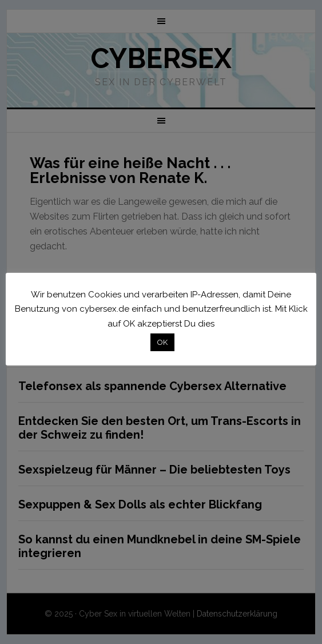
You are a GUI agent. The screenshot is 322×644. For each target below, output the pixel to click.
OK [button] (162, 342)
